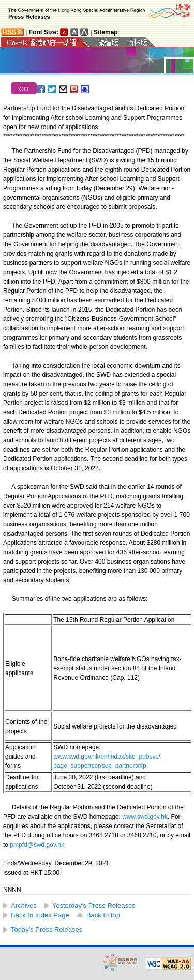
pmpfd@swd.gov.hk (37, 845)
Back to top (103, 915)
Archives (24, 906)
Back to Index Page (40, 915)
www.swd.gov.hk (145, 817)
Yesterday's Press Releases (94, 906)
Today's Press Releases (47, 929)
